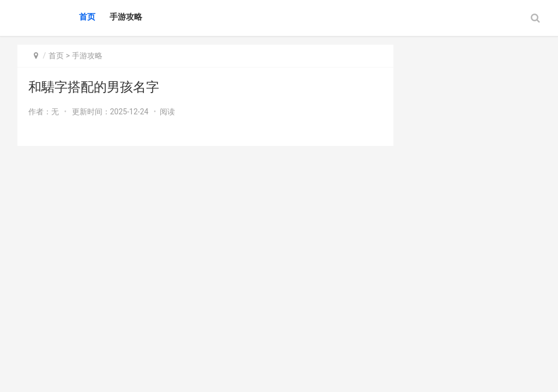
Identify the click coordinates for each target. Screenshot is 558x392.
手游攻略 (126, 17)
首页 (87, 17)
